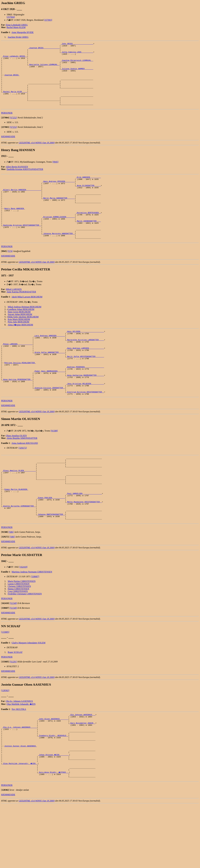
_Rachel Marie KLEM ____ (15, 102)
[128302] (5, 742)
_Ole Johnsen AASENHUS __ (82, 767)
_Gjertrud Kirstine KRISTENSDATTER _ (85, 430)
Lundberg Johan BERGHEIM (21, 335)
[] (5, 131)
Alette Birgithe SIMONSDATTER (22, 477)
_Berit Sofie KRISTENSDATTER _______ (85, 388)
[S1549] (13, 655)
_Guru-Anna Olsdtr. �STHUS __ (54, 834)
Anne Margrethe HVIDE (23, 32)
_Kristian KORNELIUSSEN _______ (58, 238)
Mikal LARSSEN (14, 315)
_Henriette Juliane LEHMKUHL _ (44, 69)
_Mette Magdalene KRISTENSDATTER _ (84, 550)
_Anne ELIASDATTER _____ (88, 200)
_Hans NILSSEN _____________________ (85, 358)
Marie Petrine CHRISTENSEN (22, 633)
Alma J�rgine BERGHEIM (20, 351)
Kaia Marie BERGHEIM (19, 345)
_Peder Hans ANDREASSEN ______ (49, 405)
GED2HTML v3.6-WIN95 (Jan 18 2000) (37, 156)
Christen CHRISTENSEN (19, 638)
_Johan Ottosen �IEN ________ (54, 814)
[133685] (5, 684)
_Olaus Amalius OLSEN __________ (19, 512)
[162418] (23, 619)
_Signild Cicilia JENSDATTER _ (49, 425)
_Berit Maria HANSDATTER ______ (58, 215)
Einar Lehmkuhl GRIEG (17, 25)
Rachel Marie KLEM (16, 27)
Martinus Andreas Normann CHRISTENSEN (32, 624)
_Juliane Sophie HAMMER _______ (77, 74)
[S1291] (13, 713)
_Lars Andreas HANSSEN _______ (49, 363)
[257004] (11, 17)
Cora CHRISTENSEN (18, 643)
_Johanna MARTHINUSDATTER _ (51, 565)
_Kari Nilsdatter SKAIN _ (82, 777)
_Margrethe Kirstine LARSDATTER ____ (85, 368)
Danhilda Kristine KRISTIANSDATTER (25, 182)
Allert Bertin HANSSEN (17, 180)
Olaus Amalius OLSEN (16, 474)
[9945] (55, 175)
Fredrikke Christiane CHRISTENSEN (25, 646)
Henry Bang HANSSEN (15, 228)
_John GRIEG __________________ (77, 44)
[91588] (54, 470)
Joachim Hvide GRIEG (18, 37)
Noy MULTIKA (19, 761)
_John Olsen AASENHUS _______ (53, 772)
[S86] (11, 584)
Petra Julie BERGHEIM (19, 348)
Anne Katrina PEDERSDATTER (21, 318)
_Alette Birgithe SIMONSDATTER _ (19, 555)
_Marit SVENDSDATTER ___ (88, 243)
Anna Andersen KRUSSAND (25, 482)
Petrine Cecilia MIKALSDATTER (20, 395)
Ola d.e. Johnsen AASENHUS (19, 753)
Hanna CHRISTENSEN (18, 640)
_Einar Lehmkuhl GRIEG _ (15, 59)
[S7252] (13, 131)
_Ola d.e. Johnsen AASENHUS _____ (20, 782)
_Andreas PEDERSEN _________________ (85, 400)
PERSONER (7, 126)
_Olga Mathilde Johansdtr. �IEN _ (20, 824)
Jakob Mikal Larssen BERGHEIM (27, 323)
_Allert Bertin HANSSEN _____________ (22, 205)
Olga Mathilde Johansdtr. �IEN (21, 756)
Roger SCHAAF (15, 704)
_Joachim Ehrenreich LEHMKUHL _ (77, 64)
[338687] (35, 628)
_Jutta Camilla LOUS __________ (77, 54)
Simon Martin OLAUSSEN (16, 535)
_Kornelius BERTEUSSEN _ (88, 233)
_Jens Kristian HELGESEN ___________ (85, 420)
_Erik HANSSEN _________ (88, 190)
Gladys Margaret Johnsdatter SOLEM (29, 694)
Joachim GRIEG (12, 82)
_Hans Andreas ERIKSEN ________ (58, 195)
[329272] (23, 487)
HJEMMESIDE (8, 149)
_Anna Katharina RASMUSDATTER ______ (85, 410)
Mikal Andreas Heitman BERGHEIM (25, 333)
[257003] (48, 20)
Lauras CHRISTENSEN (19, 635)
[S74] (10, 277)
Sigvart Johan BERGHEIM (20, 340)
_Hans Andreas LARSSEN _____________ (85, 378)
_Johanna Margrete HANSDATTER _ (58, 258)
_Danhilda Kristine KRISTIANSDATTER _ (22, 248)
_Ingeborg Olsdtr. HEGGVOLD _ (53, 792)
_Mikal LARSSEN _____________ (17, 373)
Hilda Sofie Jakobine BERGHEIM (23, 343)
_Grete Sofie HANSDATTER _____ (49, 383)
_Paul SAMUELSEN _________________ (84, 540)
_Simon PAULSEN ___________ (51, 545)
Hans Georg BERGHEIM (19, 338)
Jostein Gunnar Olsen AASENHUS (21, 804)
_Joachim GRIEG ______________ (44, 49)
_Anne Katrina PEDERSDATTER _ (17, 415)
